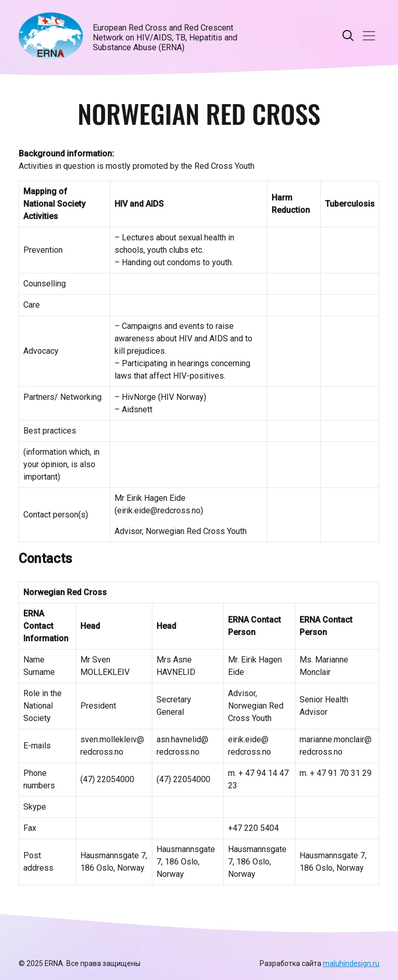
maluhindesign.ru (351, 963)
